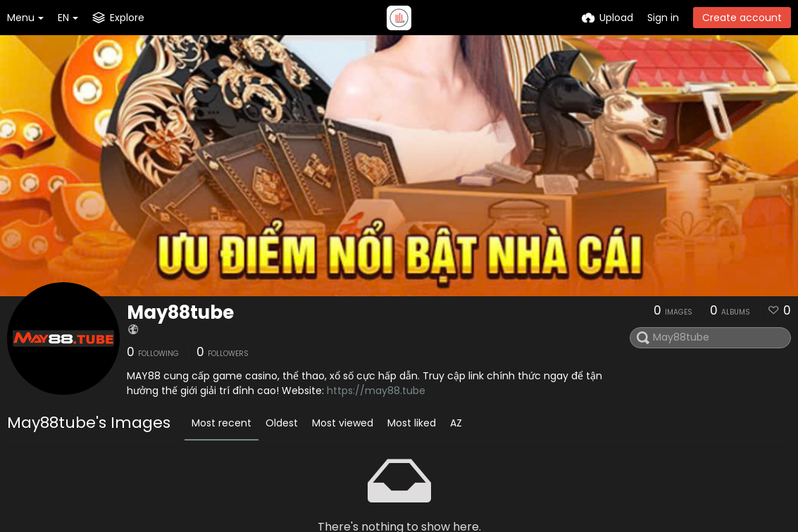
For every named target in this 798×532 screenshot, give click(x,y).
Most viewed (343, 423)
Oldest (282, 423)
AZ (456, 423)
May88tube (180, 312)
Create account (742, 18)
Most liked (412, 423)
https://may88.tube (376, 391)
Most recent (222, 423)
